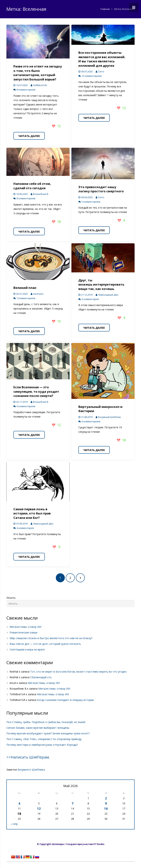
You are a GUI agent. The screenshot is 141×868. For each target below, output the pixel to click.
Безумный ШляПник (109, 417)
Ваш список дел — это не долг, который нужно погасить (45, 644)
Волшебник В (41, 194)
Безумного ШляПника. (31, 770)
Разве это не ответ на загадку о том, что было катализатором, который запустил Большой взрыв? (38, 73)
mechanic (38, 294)
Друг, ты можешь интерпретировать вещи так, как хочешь (101, 284)
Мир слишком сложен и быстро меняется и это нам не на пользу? (51, 638)
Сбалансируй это (41, 677)
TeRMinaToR (40, 85)
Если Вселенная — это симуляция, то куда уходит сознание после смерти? (36, 391)
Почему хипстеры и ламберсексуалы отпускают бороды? (42, 745)
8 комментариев (26, 90)
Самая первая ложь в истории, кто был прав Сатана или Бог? (32, 513)
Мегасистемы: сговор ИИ (25, 627)
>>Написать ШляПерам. (28, 757)
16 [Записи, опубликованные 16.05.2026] (106, 808)
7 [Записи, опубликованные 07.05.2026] (73, 803)
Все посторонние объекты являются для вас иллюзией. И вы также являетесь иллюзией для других (102, 59)
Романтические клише (23, 632)
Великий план (25, 288)
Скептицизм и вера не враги (27, 649)
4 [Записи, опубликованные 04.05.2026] (19, 803)
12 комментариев (92, 76)
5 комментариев (91, 202)
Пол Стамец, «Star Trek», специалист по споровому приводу (44, 739)
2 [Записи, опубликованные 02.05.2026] (106, 798)
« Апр (15, 824)
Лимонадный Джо (108, 295)
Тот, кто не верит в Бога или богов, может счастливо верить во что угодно (78, 672)
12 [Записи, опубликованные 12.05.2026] (39, 808)
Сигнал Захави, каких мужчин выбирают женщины (38, 728)
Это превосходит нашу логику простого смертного (101, 189)
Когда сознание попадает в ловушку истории (65, 700)
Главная (105, 9)
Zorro (101, 72)
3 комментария (90, 299)
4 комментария (25, 528)
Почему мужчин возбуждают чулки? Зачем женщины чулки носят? (48, 733)
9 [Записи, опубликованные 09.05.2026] (106, 803)
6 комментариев (26, 406)
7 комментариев (26, 298)
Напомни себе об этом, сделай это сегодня (32, 186)
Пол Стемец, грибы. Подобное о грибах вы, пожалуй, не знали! (46, 722)
